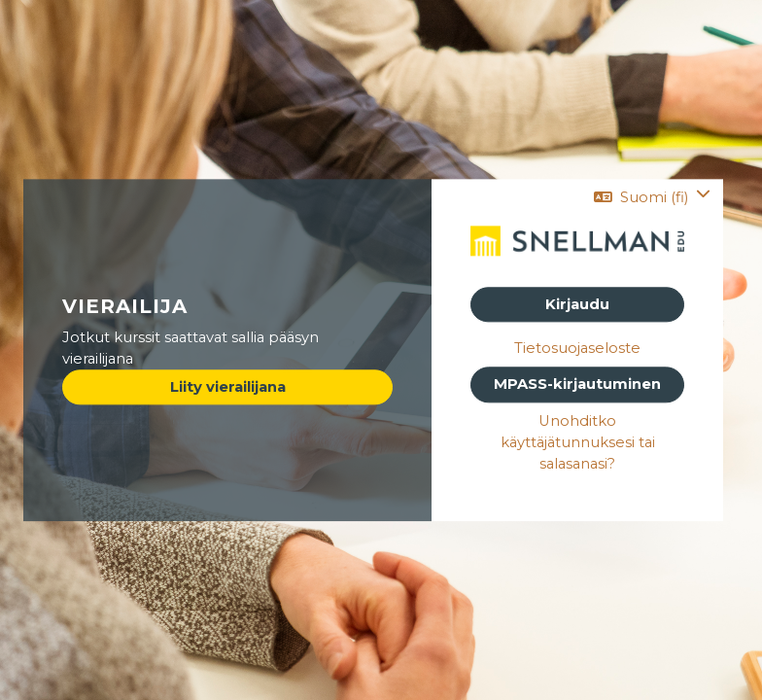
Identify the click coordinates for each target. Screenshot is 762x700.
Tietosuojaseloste (577, 349)
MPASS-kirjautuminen (577, 385)
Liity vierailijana (228, 388)
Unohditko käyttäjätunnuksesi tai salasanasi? (578, 442)
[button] (652, 197)
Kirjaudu (577, 304)
